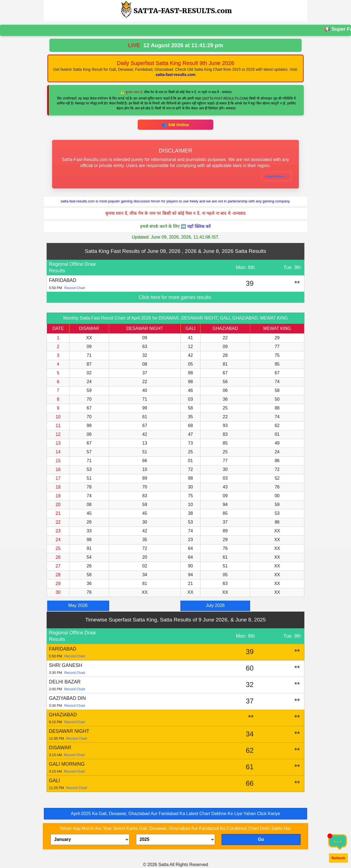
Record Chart (75, 288)
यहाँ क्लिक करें (199, 226)
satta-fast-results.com (175, 75)
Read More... (277, 176)
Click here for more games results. (175, 297)
